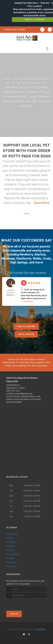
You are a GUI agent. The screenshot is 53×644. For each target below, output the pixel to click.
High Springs (19, 262)
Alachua (40, 254)
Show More (28, 301)
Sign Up (14, 614)
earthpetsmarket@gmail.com (19, 394)
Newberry (26, 254)
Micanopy (8, 258)
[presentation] (21, 603)
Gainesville (18, 251)
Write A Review (26, 334)
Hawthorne (24, 258)
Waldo (37, 258)
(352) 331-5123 (13, 391)
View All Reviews (26, 326)
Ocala (47, 258)
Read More (42, 203)
